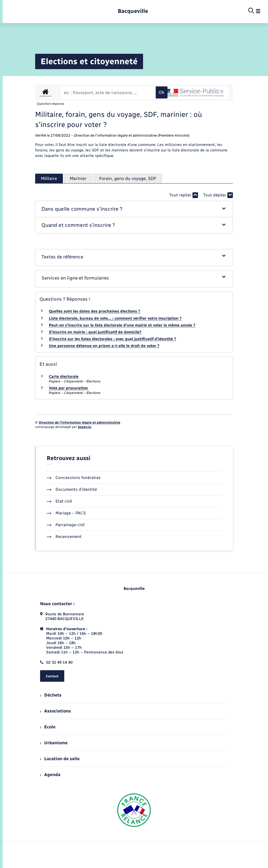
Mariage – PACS (66, 513)
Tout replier (184, 195)
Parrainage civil (66, 525)
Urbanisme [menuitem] (54, 743)
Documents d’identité (72, 489)
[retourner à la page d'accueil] (133, 11)
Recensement (64, 537)
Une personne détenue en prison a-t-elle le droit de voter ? (104, 346)
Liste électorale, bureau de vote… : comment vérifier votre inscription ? (115, 318)
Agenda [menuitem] (50, 775)
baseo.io (85, 427)
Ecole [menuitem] (48, 727)
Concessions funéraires (74, 478)
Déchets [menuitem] (51, 695)
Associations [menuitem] (55, 711)
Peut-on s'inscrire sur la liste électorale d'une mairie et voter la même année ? (122, 325)
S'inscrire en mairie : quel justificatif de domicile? (95, 332)
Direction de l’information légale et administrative (80, 422)
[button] (134, 209)
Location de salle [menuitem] (60, 759)
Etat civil (59, 501)
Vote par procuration (68, 388)
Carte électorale (64, 377)
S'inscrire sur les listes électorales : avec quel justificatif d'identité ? (112, 339)
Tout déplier (218, 195)
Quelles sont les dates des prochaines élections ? (94, 311)
